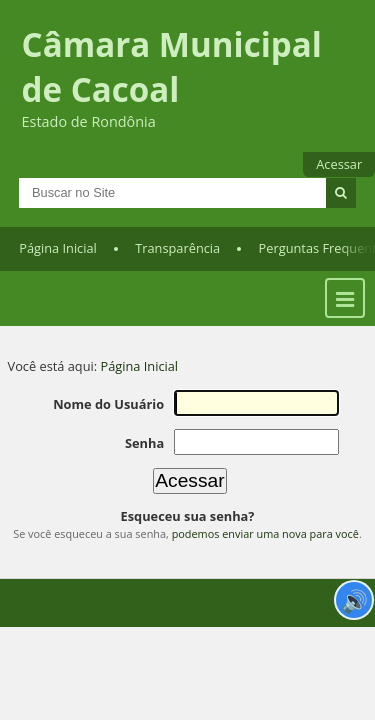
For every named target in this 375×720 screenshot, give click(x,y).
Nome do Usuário (114, 416)
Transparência (177, 261)
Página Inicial (58, 261)
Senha (149, 454)
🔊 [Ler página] (354, 600)
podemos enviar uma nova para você (265, 543)
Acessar (339, 164)
